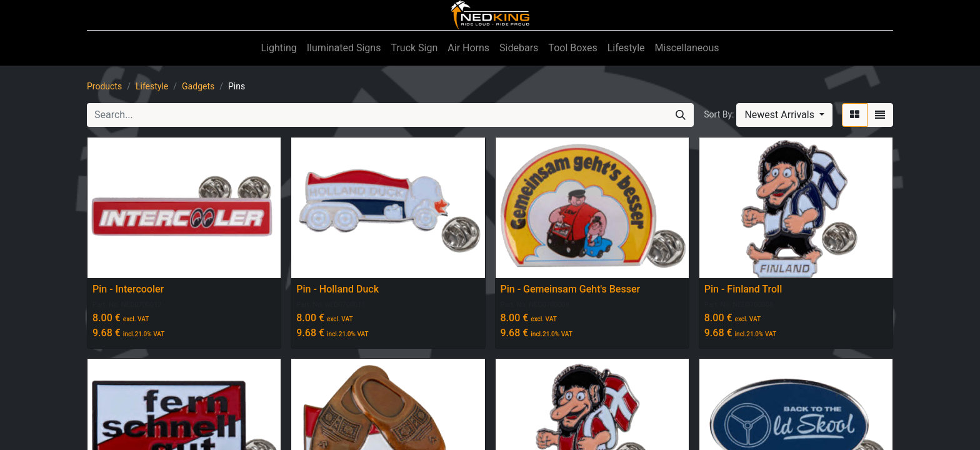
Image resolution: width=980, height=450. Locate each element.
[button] (784, 115)
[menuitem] (278, 48)
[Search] (681, 115)
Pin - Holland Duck (337, 289)
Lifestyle (152, 86)
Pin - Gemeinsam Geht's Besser (571, 289)
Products (104, 86)
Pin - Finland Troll (743, 289)
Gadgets (198, 86)
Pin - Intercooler (128, 289)
